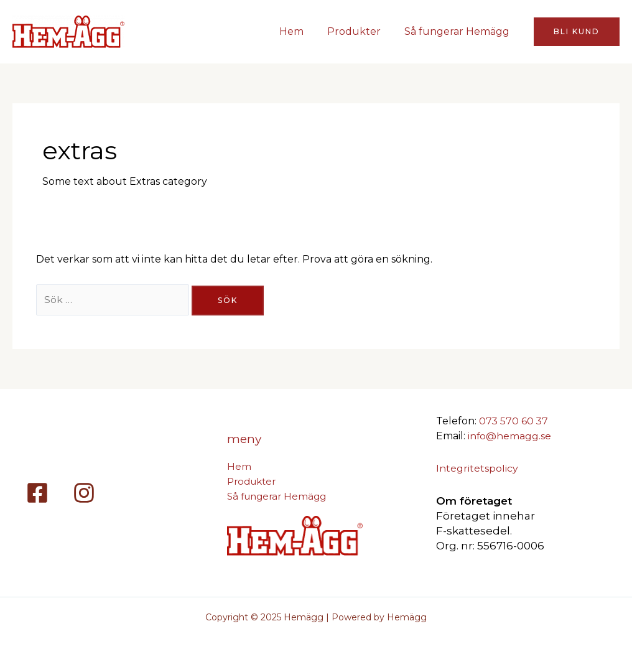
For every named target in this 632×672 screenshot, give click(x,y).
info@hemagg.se (510, 436)
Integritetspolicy (477, 468)
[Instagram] (84, 493)
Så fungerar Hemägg (459, 31)
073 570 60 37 (514, 421)
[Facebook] (37, 493)
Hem (301, 31)
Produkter (360, 31)
